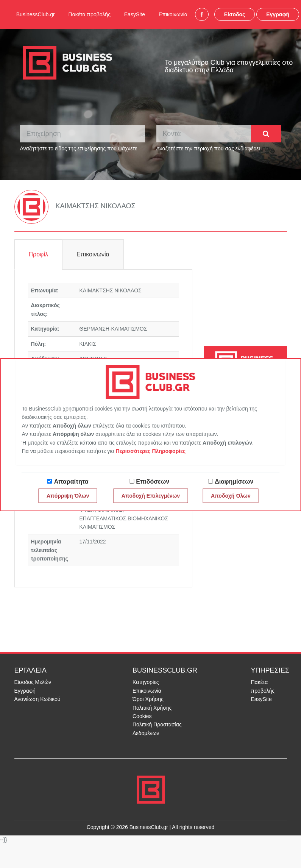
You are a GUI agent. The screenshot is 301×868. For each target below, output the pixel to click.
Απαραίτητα (71, 482)
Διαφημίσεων (234, 482)
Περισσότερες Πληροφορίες (150, 451)
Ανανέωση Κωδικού (37, 699)
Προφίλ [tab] (38, 254)
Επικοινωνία (173, 14)
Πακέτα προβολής (90, 14)
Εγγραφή (278, 14)
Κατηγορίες (146, 682)
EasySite (135, 14)
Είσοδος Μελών (33, 682)
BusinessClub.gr (36, 14)
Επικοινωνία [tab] (93, 254)
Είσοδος (235, 14)
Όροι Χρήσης (148, 699)
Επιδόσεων (153, 482)
